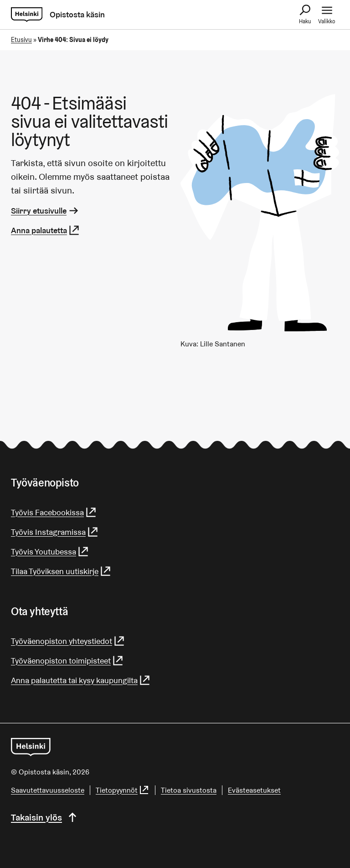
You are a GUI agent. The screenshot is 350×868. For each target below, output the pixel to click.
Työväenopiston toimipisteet (67, 661)
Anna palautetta (46, 230)
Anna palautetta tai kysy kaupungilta (81, 680)
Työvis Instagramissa (55, 532)
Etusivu (21, 40)
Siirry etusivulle (45, 211)
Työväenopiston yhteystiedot (68, 641)
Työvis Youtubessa (50, 552)
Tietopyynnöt (123, 790)
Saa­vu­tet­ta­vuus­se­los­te (48, 790)
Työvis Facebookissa (54, 512)
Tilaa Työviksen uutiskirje (61, 571)
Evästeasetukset (254, 790)
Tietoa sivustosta (189, 790)
